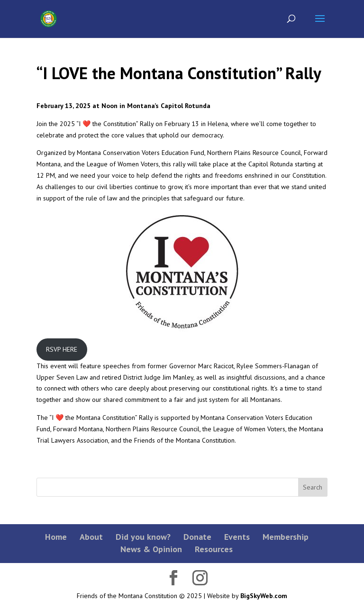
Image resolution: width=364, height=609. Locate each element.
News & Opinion (151, 549)
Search (313, 487)
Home (56, 537)
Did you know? (143, 537)
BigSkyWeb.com (264, 596)
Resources (214, 549)
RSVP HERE (62, 349)
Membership (286, 537)
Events (237, 537)
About (91, 537)
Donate (197, 537)
